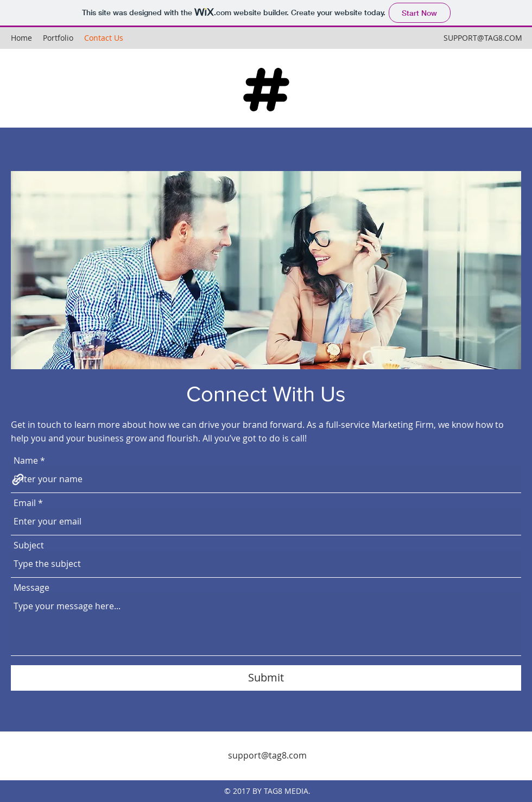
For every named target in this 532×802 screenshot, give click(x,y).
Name (26, 460)
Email (25, 503)
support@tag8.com (267, 755)
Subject (29, 545)
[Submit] (266, 678)
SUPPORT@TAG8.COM (483, 38)
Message (31, 588)
